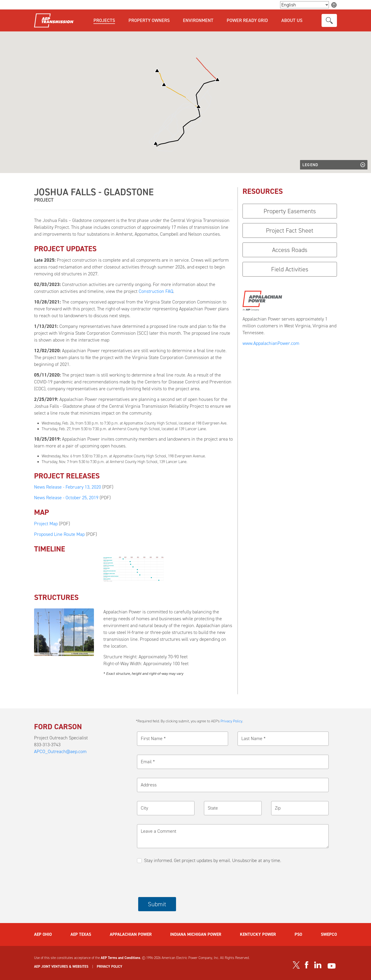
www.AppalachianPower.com (271, 343)
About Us (292, 20)
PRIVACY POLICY (110, 967)
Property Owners (149, 20)
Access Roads (290, 250)
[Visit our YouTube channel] (332, 966)
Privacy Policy (231, 721)
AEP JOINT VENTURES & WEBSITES (61, 967)
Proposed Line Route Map (59, 534)
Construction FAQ (156, 291)
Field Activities (290, 269)
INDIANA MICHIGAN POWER (196, 934)
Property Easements (290, 211)
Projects (104, 20)
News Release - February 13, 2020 (68, 487)
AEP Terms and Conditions (121, 958)
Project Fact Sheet (290, 230)
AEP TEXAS (81, 934)
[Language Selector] (305, 5)
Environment (198, 20)
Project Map (46, 524)
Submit (157, 904)
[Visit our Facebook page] (306, 965)
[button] (217, 79)
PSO (298, 934)
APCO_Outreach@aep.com (60, 751)
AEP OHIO (43, 934)
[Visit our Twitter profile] (296, 965)
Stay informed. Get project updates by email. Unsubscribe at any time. (213, 860)
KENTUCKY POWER (258, 934)
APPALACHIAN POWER (131, 934)
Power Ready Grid (247, 20)
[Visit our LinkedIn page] (318, 965)
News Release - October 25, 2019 (66, 498)
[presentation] (174, 881)
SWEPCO (329, 934)
